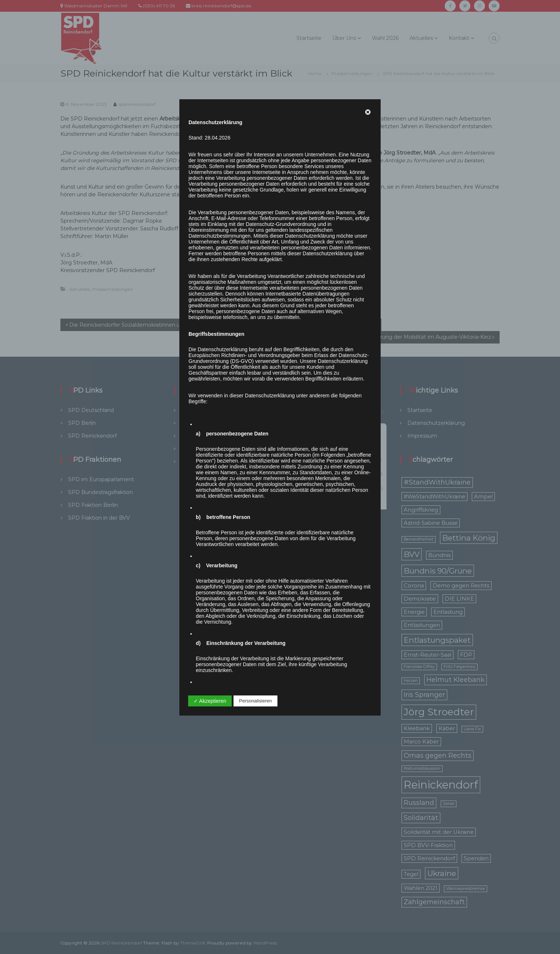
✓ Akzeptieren (210, 701)
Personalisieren (255, 701)
